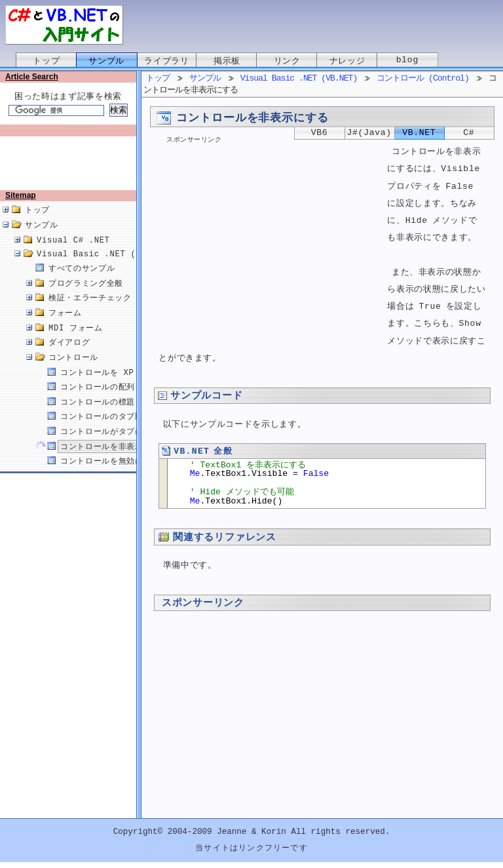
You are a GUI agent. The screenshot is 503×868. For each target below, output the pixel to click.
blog (407, 61)
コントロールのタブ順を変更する (122, 430)
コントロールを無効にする (110, 475)
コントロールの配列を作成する (118, 401)
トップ (46, 61)
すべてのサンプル (82, 282)
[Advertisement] (71, 168)
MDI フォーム (76, 342)
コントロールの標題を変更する (118, 416)
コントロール (73, 371)
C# (469, 133)
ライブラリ (166, 61)
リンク (287, 61)
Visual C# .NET (73, 254)
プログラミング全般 (86, 297)
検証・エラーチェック (90, 312)
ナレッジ (347, 61)
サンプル (106, 61)
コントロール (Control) (423, 79)
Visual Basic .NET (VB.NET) (104, 268)
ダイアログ (69, 356)
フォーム (65, 327)
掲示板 (227, 61)
